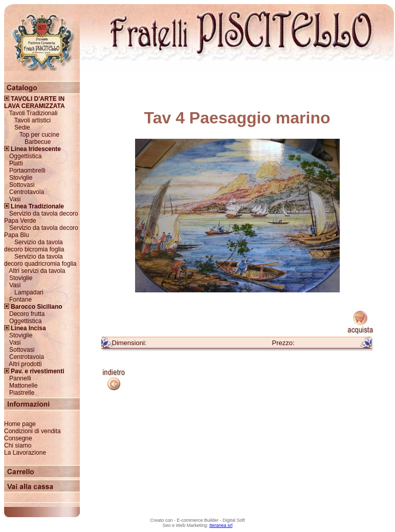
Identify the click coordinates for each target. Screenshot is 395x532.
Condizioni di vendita (32, 431)
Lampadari (29, 292)
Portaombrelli (27, 171)
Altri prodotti (25, 364)
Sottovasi (22, 185)
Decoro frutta (27, 314)
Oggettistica (25, 156)
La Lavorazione (25, 453)
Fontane (20, 300)
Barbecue (38, 142)
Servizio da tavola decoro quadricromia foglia (40, 260)
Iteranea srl (221, 525)
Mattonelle (23, 386)
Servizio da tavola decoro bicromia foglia (34, 246)
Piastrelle (22, 393)
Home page (20, 424)
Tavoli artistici (32, 120)
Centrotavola (27, 192)
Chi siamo (18, 445)
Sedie (22, 127)
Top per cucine (39, 135)
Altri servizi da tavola (37, 271)
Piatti (16, 163)
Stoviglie (21, 178)
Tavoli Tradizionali (34, 113)
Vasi (15, 199)
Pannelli (20, 378)
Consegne (18, 438)
